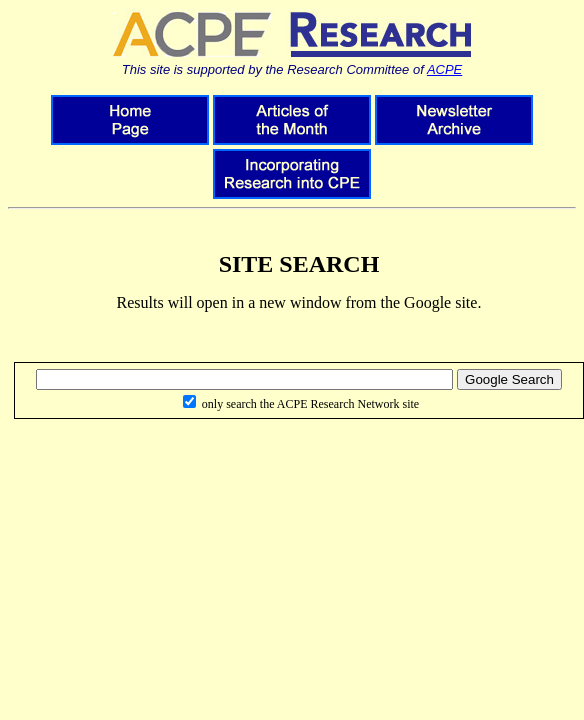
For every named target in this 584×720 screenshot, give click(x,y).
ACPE (444, 69)
